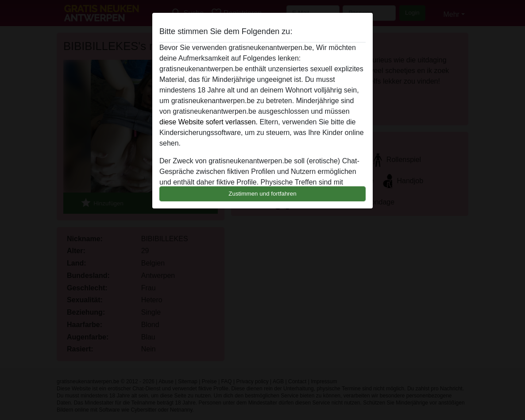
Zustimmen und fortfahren (262, 194)
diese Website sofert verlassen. (208, 122)
